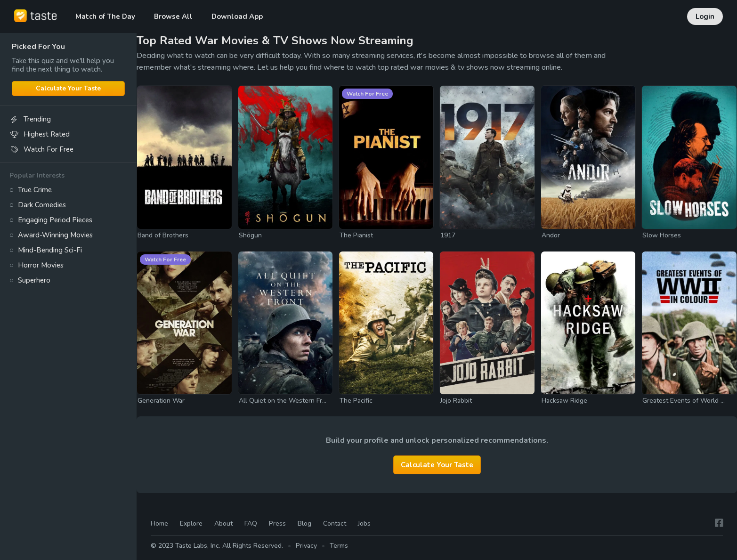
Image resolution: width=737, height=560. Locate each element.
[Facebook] (719, 523)
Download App (237, 16)
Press (277, 523)
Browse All (173, 16)
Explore (191, 523)
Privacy (306, 546)
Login (705, 16)
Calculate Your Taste (68, 88)
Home (159, 523)
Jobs (364, 523)
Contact (335, 523)
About (223, 523)
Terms (339, 546)
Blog (304, 523)
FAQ (251, 523)
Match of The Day (105, 16)
